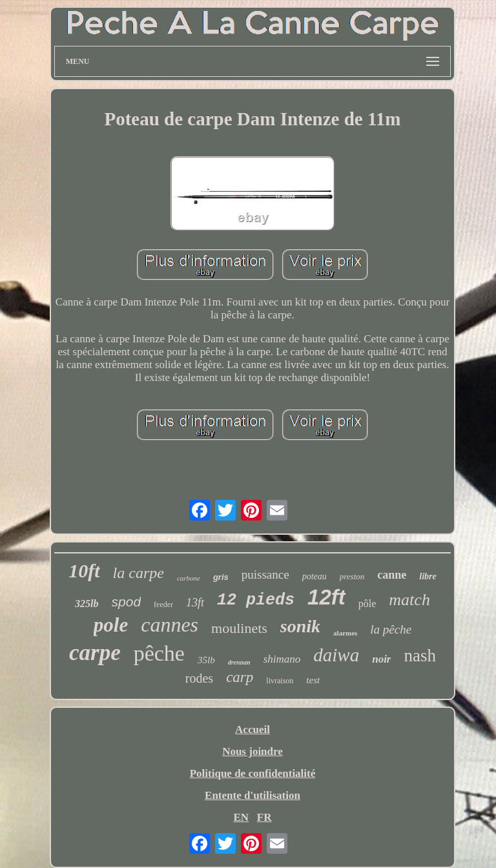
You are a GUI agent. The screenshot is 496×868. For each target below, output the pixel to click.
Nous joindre (253, 751)
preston (352, 576)
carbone (189, 578)
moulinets (239, 628)
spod (127, 602)
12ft (326, 597)
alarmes (345, 633)
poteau (315, 576)
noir (381, 659)
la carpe (139, 573)
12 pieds (256, 600)
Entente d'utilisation (253, 795)
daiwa (336, 655)
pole (111, 625)
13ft (195, 603)
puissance (265, 574)
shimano (282, 659)
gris (221, 577)
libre (428, 576)
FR (264, 817)
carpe (95, 653)
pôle (367, 604)
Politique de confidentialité (253, 773)
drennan (239, 662)
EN (241, 817)
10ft (84, 571)
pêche (159, 653)
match (409, 600)
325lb (87, 604)
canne (392, 575)
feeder (163, 604)
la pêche (391, 629)
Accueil (253, 729)
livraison (280, 681)
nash (420, 656)
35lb (206, 660)
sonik (300, 626)
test (313, 680)
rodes (199, 678)
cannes (170, 625)
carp (240, 677)
